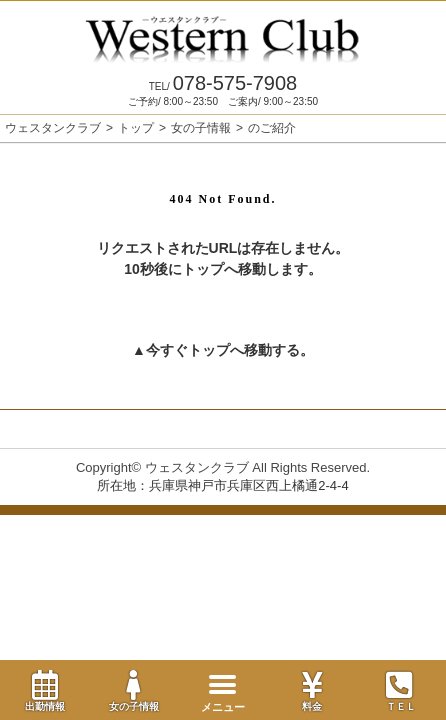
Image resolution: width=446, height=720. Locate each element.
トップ (136, 128)
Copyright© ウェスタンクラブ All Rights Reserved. (223, 467)
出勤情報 (44, 691)
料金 (312, 691)
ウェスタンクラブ (53, 128)
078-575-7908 (223, 83)
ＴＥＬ (400, 692)
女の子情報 (133, 691)
